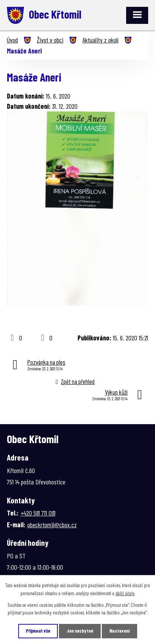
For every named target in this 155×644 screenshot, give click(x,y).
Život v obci (50, 40)
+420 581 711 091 (38, 513)
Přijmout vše (38, 631)
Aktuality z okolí (100, 40)
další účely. (125, 593)
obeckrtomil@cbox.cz (52, 525)
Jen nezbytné (80, 631)
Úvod (12, 40)
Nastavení (119, 631)
